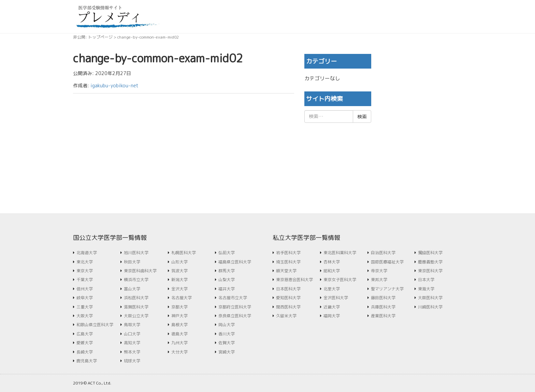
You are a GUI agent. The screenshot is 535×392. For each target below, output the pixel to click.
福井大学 (227, 289)
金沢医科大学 (336, 298)
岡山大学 (227, 325)
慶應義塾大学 (430, 262)
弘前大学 (227, 253)
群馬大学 (227, 271)
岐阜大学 (85, 298)
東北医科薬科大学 (340, 253)
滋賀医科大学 (136, 307)
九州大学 (179, 343)
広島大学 (85, 334)
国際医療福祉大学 (387, 262)
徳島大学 (179, 334)
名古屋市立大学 (233, 298)
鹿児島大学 (87, 361)
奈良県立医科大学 (235, 316)
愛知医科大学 (288, 298)
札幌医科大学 (184, 253)
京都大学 (179, 307)
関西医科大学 (288, 307)
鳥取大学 (132, 325)
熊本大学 (132, 352)
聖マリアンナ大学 (387, 289)
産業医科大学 (383, 316)
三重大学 (85, 307)
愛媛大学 (85, 343)
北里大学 (332, 289)
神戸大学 (179, 316)
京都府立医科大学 (235, 307)
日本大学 (426, 280)
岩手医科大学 (288, 253)
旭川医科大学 (136, 253)
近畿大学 (332, 307)
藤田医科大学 (383, 298)
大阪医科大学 (430, 298)
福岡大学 (332, 316)
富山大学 (132, 289)
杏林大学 (332, 262)
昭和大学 (332, 271)
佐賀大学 (227, 343)
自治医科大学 (383, 253)
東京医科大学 (430, 271)
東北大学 (85, 262)
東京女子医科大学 (340, 280)
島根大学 (179, 325)
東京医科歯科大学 (140, 271)
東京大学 (85, 271)
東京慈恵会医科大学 (294, 280)
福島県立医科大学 (235, 262)
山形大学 (179, 262)
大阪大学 (85, 316)
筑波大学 (179, 271)
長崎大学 (85, 352)
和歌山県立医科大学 (95, 325)
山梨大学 (227, 280)
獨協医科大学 (430, 253)
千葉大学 (85, 280)
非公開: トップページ (93, 37)
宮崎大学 (227, 352)
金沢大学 (179, 289)
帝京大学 (379, 271)
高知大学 (132, 343)
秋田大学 (132, 262)
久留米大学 (286, 316)
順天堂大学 (286, 271)
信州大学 (85, 289)
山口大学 (132, 334)
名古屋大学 (182, 298)
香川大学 (227, 334)
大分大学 (179, 352)
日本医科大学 (288, 289)
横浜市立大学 (136, 280)
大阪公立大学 (136, 316)
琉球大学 (132, 361)
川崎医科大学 (430, 307)
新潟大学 (179, 280)
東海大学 (426, 289)
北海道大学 (87, 253)
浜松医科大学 (136, 298)
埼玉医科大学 (288, 262)
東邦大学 (379, 280)
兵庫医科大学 (383, 307)
